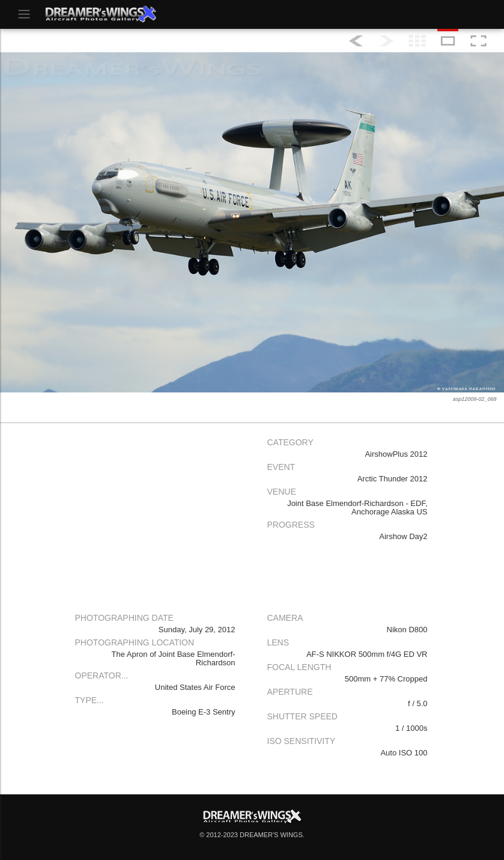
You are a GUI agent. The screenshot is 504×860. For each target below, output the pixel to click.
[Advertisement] (156, 517)
